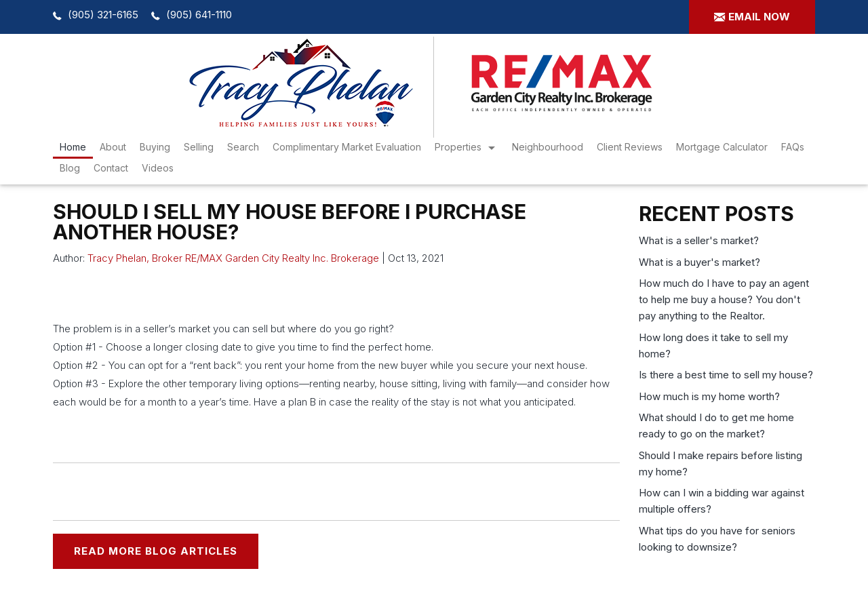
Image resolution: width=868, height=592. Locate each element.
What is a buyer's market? (699, 262)
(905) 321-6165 (103, 15)
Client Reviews (630, 147)
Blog (70, 168)
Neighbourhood (548, 147)
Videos (158, 168)
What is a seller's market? (699, 240)
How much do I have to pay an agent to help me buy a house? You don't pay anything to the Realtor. (724, 299)
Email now (759, 17)
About (113, 147)
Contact (111, 168)
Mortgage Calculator (722, 147)
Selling (199, 147)
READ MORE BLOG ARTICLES (156, 551)
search (243, 147)
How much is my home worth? (709, 396)
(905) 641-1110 (199, 15)
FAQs (793, 147)
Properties (458, 147)
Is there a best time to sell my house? (726, 375)
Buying (155, 147)
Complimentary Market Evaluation (347, 147)
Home (73, 147)
